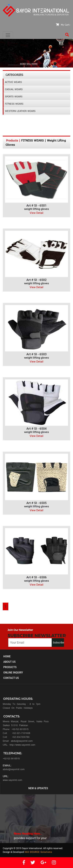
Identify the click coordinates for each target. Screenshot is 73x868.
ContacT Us (11, 678)
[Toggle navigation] (8, 35)
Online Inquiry (13, 673)
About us (9, 662)
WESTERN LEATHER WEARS (20, 111)
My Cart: (63, 25)
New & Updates (38, 788)
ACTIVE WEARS (13, 82)
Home (7, 656)
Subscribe (58, 643)
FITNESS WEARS (14, 104)
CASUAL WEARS (14, 89)
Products (10, 667)
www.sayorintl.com (13, 780)
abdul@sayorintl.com (14, 770)
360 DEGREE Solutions (38, 852)
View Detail (36, 213)
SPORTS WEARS (14, 97)
